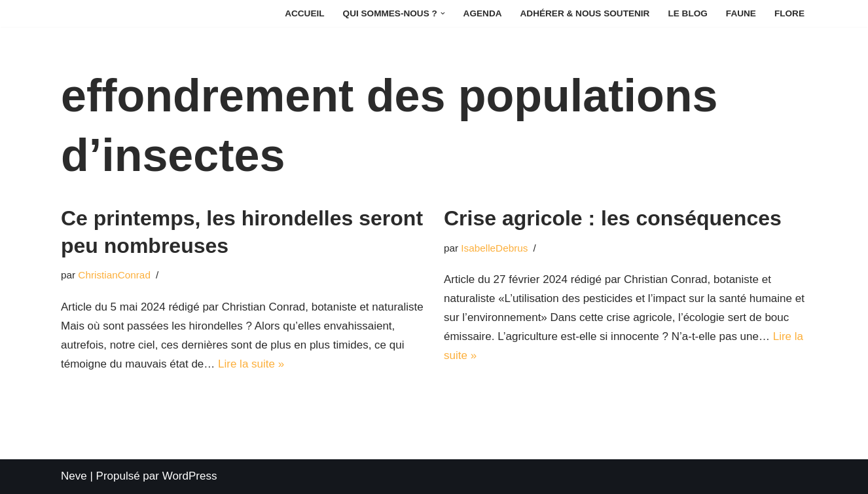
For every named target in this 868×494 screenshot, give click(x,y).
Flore (789, 13)
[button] (443, 13)
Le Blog (687, 13)
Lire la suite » (251, 364)
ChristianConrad (114, 275)
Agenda (483, 13)
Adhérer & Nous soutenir (585, 13)
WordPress (190, 476)
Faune (741, 13)
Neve (74, 476)
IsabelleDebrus (494, 248)
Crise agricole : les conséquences (613, 218)
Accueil (304, 13)
